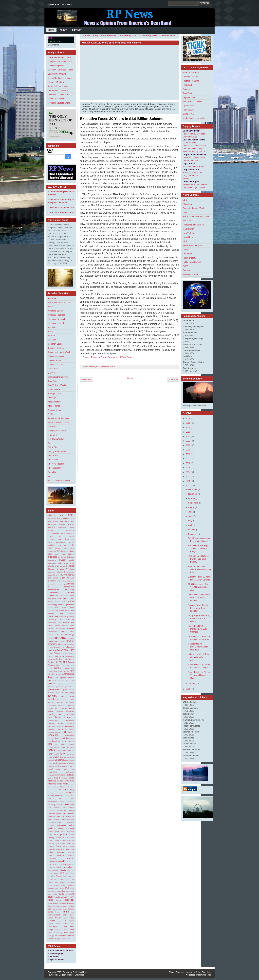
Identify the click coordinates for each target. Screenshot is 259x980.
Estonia (51, 653)
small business (60, 882)
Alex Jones (64, 521)
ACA (62, 515)
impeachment (53, 720)
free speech (61, 678)
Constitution (53, 593)
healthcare (54, 699)
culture (61, 605)
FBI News (187, 221)
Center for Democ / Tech (194, 208)
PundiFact (187, 93)
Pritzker (71, 835)
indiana (61, 723)
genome (71, 684)
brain (50, 554)
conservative (69, 587)
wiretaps (51, 936)
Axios (50, 332)
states (68, 891)
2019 (188, 450)
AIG (49, 521)
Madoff (50, 769)
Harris (57, 693)
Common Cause (55, 344)
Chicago (51, 569)
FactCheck (188, 85)
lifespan (71, 760)
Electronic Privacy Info (58, 377)
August (191, 507)
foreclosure (69, 674)
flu (68, 671)
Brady (72, 551)
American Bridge (55, 311)
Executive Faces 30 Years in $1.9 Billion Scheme (122, 119)
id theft (71, 714)
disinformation (53, 632)
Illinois (58, 717)
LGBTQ (58, 760)
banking (52, 545)
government (54, 690)
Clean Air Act (67, 578)
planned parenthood (57, 825)
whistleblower (59, 930)
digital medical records (58, 626)
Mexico (51, 787)
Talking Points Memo (57, 451)
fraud (52, 677)
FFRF (50, 668)
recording (71, 852)
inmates (71, 729)
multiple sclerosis (55, 796)
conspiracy (69, 590)
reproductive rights (55, 861)
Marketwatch (188, 229)
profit (57, 837)
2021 (188, 441)
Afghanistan (52, 518)
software (51, 888)
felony (58, 665)
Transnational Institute (193, 173)
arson (61, 536)
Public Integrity (189, 258)
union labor (68, 915)
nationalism (53, 802)
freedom (71, 678)
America (51, 527)
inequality (51, 726)
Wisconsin (59, 936)
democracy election (67, 617)
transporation (58, 909)
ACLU (71, 515)
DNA (72, 631)
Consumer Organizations (194, 187)
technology (69, 900)
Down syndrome (61, 635)
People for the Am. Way (58, 418)
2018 (188, 454)
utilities (66, 918)
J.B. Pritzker (63, 741)
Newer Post (87, 379)
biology (58, 548)
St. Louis (58, 891)
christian (60, 569)
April (190, 525)
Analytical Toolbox (56, 82)
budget (71, 554)
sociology (71, 885)
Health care (67, 696)
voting (72, 921)
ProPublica (188, 254)
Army (72, 533)
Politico (186, 250)
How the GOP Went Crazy (62, 208)
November (193, 494)
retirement (66, 864)
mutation (51, 799)
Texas (50, 906)
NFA (63, 805)
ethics (63, 653)
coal (62, 581)
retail (60, 864)
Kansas (59, 750)
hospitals (70, 711)
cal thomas (62, 557)
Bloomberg (188, 204)
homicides (60, 711)
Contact (77, 30)
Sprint (72, 888)
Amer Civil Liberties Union (194, 146)
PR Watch (53, 427)
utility (72, 918)
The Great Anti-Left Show (62, 213)
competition (52, 584)
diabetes (66, 623)
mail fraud (69, 769)
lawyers (63, 757)
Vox (50, 476)
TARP (72, 897)
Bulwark (52, 336)
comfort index (69, 581)
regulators (71, 855)
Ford (55, 674)
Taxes (51, 900)
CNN (185, 212)
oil (64, 814)
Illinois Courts (168, 36)
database (65, 608)
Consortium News (56, 356)
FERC (72, 665)
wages (51, 924)
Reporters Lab (189, 97)
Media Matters (54, 402)
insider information (55, 732)
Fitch (65, 671)
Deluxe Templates (203, 972)
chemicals (70, 566)
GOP (72, 687)
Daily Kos (52, 373)
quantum (51, 846)
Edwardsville (54, 45)
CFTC (72, 563)
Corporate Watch (190, 161)
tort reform (64, 906)
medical (60, 781)
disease (71, 628)
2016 (188, 463)
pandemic (61, 817)
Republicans (69, 861)
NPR (185, 241)
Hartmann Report (56, 389)
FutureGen (65, 681)
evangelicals (70, 653)
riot (54, 867)
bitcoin (72, 548)
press (50, 835)
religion (70, 858)
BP (68, 551)
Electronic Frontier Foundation (196, 217)
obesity (72, 811)
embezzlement (54, 647)
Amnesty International (61, 530)
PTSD (60, 843)
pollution (59, 828)
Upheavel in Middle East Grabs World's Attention (198, 657)
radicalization (62, 849)
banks (72, 545)
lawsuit (56, 757)
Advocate (52, 298)
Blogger (62, 975)
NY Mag (52, 414)
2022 (188, 436)
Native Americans (67, 802)
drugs (72, 634)
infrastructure (61, 729)
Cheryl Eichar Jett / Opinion (60, 62)
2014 (188, 472)
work (72, 936)
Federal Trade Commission (195, 184)
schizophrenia (53, 870)
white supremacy (55, 933)
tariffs (66, 897)
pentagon (57, 820)
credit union (60, 602)
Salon (51, 443)
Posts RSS (53, 5)
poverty (51, 832)
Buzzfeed (52, 340)
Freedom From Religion (193, 225)
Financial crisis (68, 668)
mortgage (70, 793)
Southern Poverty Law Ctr (194, 152)
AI (73, 518)
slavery (51, 882)
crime (71, 601)
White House (69, 930)
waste (66, 927)
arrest (50, 536)
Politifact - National (191, 81)
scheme (71, 867)
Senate (59, 876)
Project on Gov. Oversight (194, 134)
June (190, 516)
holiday (65, 708)
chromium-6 (52, 572)
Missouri (63, 790)
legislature (71, 757)
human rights (62, 714)
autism (66, 539)
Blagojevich (52, 551)
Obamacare (62, 811)
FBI (56, 662)
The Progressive (55, 468)
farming (71, 659)
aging (60, 518)
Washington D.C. (55, 927)
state (63, 891)
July (190, 512)
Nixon (72, 805)
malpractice (53, 772)
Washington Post (190, 274)
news (59, 805)
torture (72, 906)
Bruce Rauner (60, 554)
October (192, 498)
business (53, 557)
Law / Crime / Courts (57, 74)
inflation (60, 726)
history (58, 708)
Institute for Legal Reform (194, 167)
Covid (72, 599)
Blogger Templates (177, 972)
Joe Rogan (60, 744)
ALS (73, 521)
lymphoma (71, 763)
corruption (52, 599)
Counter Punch (55, 360)
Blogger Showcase (76, 975)
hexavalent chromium (57, 705)
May (190, 521)
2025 (188, 423)
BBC (185, 200)
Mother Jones (54, 406)
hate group (70, 693)
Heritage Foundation (66, 702)
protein (50, 840)
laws (50, 757)
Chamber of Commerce (56, 566)
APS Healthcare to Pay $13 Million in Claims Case (198, 587)
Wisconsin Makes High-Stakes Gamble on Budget (198, 549)
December (193, 490)
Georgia (51, 687)
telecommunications (60, 903)
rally (69, 849)
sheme (56, 879)
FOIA (72, 671)
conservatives (54, 590)
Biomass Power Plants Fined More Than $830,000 (198, 608)
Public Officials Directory (59, 86)
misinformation (53, 790)
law (62, 753)
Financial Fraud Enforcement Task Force (112, 357)
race (65, 846)
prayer (63, 832)
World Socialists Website (59, 480)
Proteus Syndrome (67, 840)
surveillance (58, 897)
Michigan (57, 787)
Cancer (62, 560)
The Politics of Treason (58, 90)
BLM (59, 551)
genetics (52, 684)
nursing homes (60, 808)
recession (60, 852)
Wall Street (62, 924)
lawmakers (70, 754)
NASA (72, 799)
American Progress (56, 315)
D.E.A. (50, 608)
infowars (51, 729)
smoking (71, 882)
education (52, 641)
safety (59, 867)
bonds (64, 551)
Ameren (71, 524)
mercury (71, 784)
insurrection (70, 735)
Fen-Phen (65, 665)
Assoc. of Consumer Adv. (194, 158)
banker (72, 542)
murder (65, 796)
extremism (59, 656)
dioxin (72, 626)
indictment (70, 723)
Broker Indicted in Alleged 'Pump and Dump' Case (199, 675)
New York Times (190, 233)
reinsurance (52, 858)
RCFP (186, 266)
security (51, 876)
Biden (51, 548)
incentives (52, 723)
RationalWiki (188, 110)
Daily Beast (53, 369)
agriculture (67, 518)
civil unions (53, 578)
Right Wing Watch (56, 439)
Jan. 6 (72, 741)
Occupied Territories (55, 814)
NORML (186, 178)
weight (51, 930)
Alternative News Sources (59, 303)
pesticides (66, 820)
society (63, 885)
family (58, 659)
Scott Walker (53, 873)
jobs (50, 744)
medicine (52, 784)
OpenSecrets (189, 106)
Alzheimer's (53, 524)
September (193, 503)
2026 (188, 419)
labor (50, 754)
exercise (51, 656)
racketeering (52, 849)
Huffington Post (55, 394)
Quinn (59, 846)
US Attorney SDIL (128, 36)
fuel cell (57, 681)
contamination (64, 596)
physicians (70, 823)
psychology (53, 843)
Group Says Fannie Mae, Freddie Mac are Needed (199, 619)
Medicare (69, 781)
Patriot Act (70, 817)
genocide (62, 684)
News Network (189, 237)
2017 (188, 459)
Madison (58, 766)
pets (73, 820)
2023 (188, 432)
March (191, 530)
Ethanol (57, 653)
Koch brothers (69, 750)
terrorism (71, 903)
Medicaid (52, 781)
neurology (52, 805)
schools (63, 870)
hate (62, 693)
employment (69, 647)
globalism (59, 687)
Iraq (49, 741)
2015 (188, 468)
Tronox (58, 912)
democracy (54, 616)
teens (50, 903)
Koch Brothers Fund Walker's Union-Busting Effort (199, 569)
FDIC (65, 662)
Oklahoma (70, 814)
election (70, 641)
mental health (62, 784)
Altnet (51, 307)
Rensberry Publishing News (75, 972)
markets (66, 775)
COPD (72, 596)
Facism (67, 656)
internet (51, 738)
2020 (188, 445)
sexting (51, 879)
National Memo (55, 410)
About (63, 30)
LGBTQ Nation (189, 143)
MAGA (59, 769)
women (66, 936)
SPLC (67, 888)
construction (69, 593)
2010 (188, 689)
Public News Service (192, 262)
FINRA (50, 671)
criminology (53, 605)
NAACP (62, 799)
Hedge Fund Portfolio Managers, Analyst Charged (197, 629)
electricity (62, 644)
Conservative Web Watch (59, 352)
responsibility (53, 864)
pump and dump (68, 843)
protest (57, 840)
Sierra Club (53, 447)
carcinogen (52, 563)
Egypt (63, 641)
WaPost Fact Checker (192, 102)
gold (66, 687)
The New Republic (56, 464)
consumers (53, 596)
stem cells (52, 894)
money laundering (55, 793)
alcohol (55, 521)
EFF (59, 641)
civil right (59, 575)
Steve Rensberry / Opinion (60, 57)
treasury (71, 909)
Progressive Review (57, 431)
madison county (68, 766)
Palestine (52, 817)
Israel (54, 741)
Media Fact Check (191, 73)
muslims (71, 796)
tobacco (56, 906)
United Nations (55, 918)
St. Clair (51, 891)
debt (72, 611)
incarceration (70, 720)
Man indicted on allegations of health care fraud (198, 647)
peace (50, 820)
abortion (52, 515)
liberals (65, 760)
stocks (61, 894)
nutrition (71, 808)
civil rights (69, 575)
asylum (72, 536)
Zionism (62, 939)
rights (50, 867)
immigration (69, 717)
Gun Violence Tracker (58, 385)
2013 (188, 477)
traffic (50, 909)
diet (73, 623)
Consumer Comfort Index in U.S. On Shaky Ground (199, 598)
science (71, 870)
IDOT (50, 717)
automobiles (60, 542)
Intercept (52, 398)
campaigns (52, 560)
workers (51, 939)
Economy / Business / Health (61, 70)
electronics (70, 644)
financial (57, 668)
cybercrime (70, 605)
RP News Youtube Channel (60, 103)
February (192, 534)
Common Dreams (56, 348)
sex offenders (69, 876)
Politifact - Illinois (190, 77)
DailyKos (57, 608)
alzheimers (63, 524)
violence (52, 921)
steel (73, 891)
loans (50, 763)
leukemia (51, 760)
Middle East (64, 787)
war (73, 924)
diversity (64, 631)
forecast (61, 674)
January (192, 684)
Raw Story (53, 435)
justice (51, 750)
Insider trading (68, 732)
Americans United (56, 323)
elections (53, 644)
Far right (64, 659)
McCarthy (65, 778)
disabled (51, 629)
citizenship (52, 575)
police (71, 825)
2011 (188, 486)
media (72, 778)
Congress (70, 584)
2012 (188, 481)
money (71, 790)
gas (73, 681)
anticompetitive (54, 533)
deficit (61, 614)
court (59, 599)
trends (51, 912)
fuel (50, 681)
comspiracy (61, 584)
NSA (50, 808)
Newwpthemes (205, 975)
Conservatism (53, 587)
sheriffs (62, 879)
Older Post (173, 379)
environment (62, 650)
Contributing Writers (57, 66)
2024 (188, 427)
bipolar (65, 548)
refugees (60, 855)
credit (50, 602)
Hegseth (51, 702)
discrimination (61, 629)
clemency (52, 581)
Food (50, 674)
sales (64, 867)
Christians (70, 569)
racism (72, 846)
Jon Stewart (62, 747)
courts (65, 599)
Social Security (54, 885)
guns (65, 690)
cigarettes (71, 572)
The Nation (53, 460)
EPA (72, 650)
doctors (51, 635)
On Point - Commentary (58, 95)
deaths (67, 611)
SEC (62, 873)
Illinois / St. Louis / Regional (60, 78)
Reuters (186, 270)
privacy (51, 837)
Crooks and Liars (56, 365)
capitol (72, 560)
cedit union (63, 563)
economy (60, 638)
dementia (71, 614)
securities (70, 873)
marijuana (52, 775)
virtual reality (62, 921)
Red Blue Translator (57, 99)
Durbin (50, 638)
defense (51, 614)
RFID (72, 864)
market (59, 775)
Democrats (69, 620)
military (72, 787)
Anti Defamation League (194, 149)
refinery (51, 855)
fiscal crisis (58, 671)
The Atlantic (53, 456)
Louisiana (63, 763)
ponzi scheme (69, 828)
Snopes (186, 89)
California (70, 557)
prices (56, 834)
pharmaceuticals (55, 823)
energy (51, 650)
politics (52, 828)
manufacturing (69, 772)
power (57, 831)
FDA (61, 662)
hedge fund (68, 699)
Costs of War (189, 114)
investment (60, 738)
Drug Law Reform (191, 176)
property (63, 837)
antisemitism (65, 533)
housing (52, 714)
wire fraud (69, 933)
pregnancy (70, 832)
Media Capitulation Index (194, 118)
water (72, 927)
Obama (51, 811)
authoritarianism (54, 539)
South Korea (59, 888)
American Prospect (56, 319)
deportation (52, 623)
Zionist (68, 939)
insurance (53, 735)
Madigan (51, 766)
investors (70, 738)
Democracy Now (55, 620)
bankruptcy (62, 545)
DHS (59, 623)
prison (64, 834)
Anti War (52, 327)
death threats (59, 611)
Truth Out (52, 472)
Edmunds (71, 638)
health (52, 696)
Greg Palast (53, 381)
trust (73, 912)
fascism (51, 662)
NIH (67, 805)
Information (70, 726)
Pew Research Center (193, 245)
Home (51, 30)
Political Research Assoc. (59, 423)
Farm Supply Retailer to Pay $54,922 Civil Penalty (198, 559)
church (60, 572)
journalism (71, 747)
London (56, 763)
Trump (65, 912)
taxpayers (59, 900)
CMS (58, 581)
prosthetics (70, 837)
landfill (56, 754)
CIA (65, 572)
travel (65, 909)
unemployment (54, 915)
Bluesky (67, 5)
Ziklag (57, 939)
